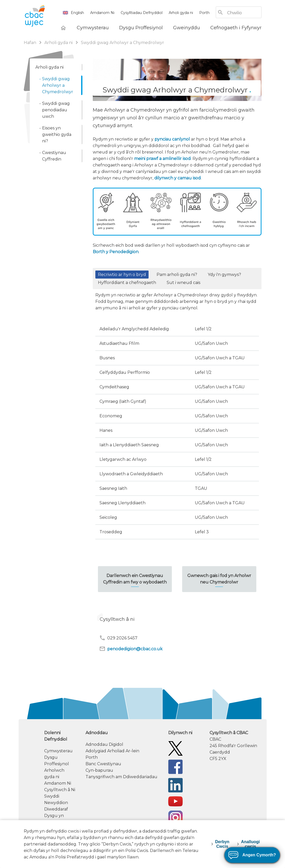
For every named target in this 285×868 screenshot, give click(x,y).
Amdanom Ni (102, 13)
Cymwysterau (58, 751)
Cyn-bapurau (99, 770)
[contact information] (235, 746)
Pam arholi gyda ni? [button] (177, 275)
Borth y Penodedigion (116, 252)
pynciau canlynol (172, 139)
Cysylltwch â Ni (60, 790)
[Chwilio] (244, 13)
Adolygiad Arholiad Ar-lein (112, 751)
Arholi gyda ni (181, 13)
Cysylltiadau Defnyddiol (142, 13)
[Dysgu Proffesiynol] (141, 28)
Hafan (30, 43)
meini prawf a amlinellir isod (162, 159)
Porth (204, 13)
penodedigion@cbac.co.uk (131, 649)
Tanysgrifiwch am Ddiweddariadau (121, 777)
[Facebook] (175, 767)
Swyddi (52, 796)
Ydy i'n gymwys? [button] (224, 275)
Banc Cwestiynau (103, 764)
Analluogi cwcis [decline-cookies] (251, 844)
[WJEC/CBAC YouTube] (175, 801)
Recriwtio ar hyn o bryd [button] (122, 275)
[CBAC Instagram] (175, 817)
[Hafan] (63, 28)
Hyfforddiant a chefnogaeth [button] (127, 283)
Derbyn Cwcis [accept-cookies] (222, 844)
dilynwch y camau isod (178, 178)
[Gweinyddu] (187, 28)
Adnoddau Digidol (104, 744)
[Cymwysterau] (93, 28)
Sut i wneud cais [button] (183, 283)
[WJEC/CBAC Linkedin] (175, 785)
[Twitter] (175, 748)
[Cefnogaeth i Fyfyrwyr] (236, 28)
